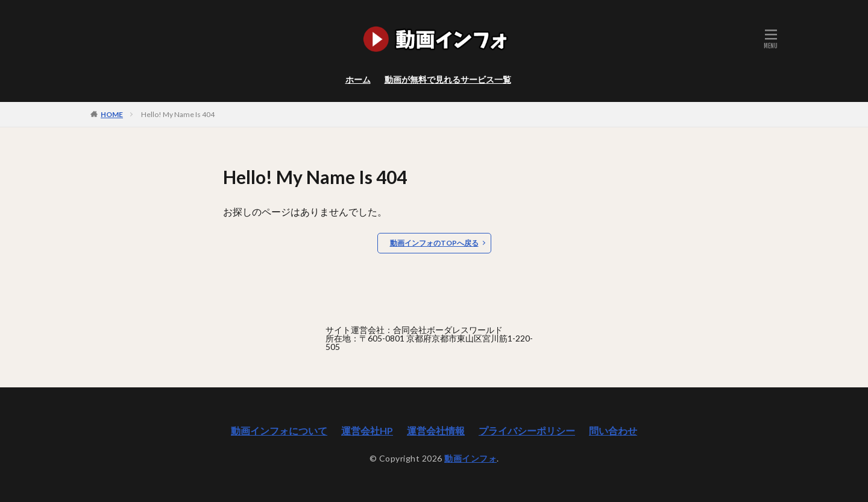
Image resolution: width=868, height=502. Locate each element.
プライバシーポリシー (527, 431)
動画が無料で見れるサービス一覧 (448, 79)
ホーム (358, 79)
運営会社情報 (436, 431)
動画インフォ (470, 458)
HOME (112, 114)
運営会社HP (367, 431)
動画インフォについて (279, 431)
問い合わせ (613, 431)
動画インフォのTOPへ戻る (434, 243)
